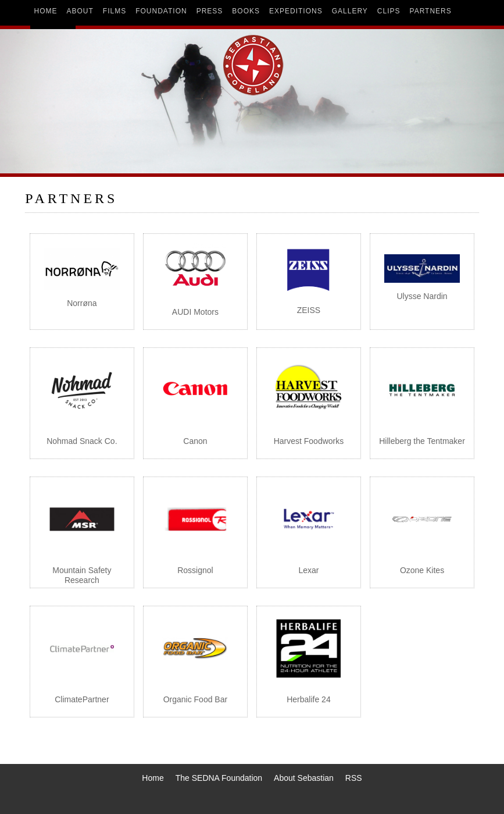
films (115, 11)
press (210, 11)
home (46, 11)
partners (431, 11)
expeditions (296, 11)
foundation (161, 11)
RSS (354, 778)
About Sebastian (304, 778)
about (80, 11)
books (246, 11)
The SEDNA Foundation (219, 778)
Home (153, 778)
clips (389, 11)
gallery (350, 11)
